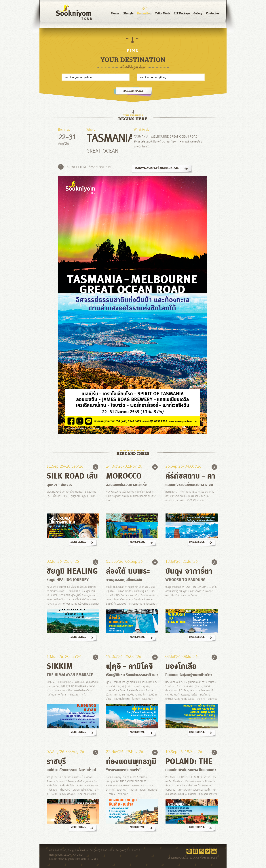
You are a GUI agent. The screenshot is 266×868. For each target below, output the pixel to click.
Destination (144, 13)
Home (115, 13)
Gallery (198, 13)
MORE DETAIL (169, 168)
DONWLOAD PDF (146, 168)
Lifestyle (128, 13)
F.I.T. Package (182, 13)
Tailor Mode (163, 13)
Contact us (213, 13)
